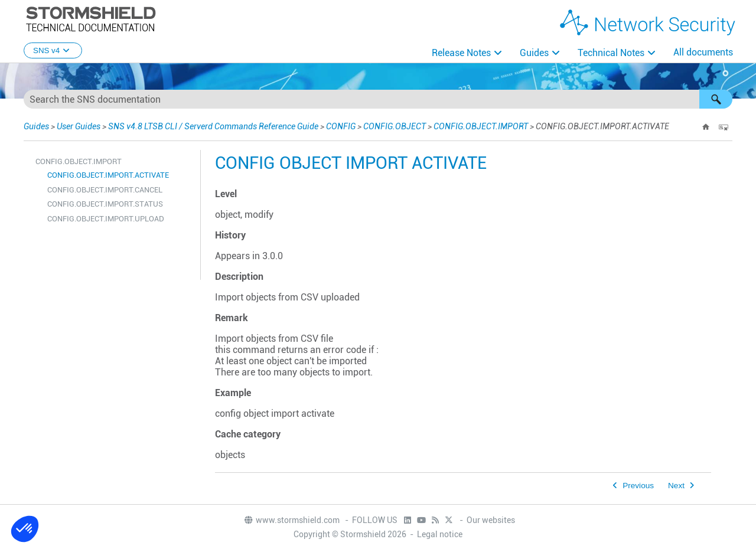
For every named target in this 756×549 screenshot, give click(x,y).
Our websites (491, 520)
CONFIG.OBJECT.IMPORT (481, 126)
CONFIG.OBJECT (395, 126)
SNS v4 (53, 50)
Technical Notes (611, 53)
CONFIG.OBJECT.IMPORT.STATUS (105, 204)
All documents (703, 52)
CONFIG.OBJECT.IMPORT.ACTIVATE (108, 175)
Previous (638, 486)
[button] (716, 99)
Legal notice (440, 534)
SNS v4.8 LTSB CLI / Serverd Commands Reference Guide (213, 126)
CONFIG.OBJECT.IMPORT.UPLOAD (106, 219)
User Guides (79, 126)
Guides (534, 53)
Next (676, 486)
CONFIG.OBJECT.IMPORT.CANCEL (105, 190)
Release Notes (461, 53)
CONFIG (341, 126)
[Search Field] (378, 99)
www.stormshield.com (291, 520)
